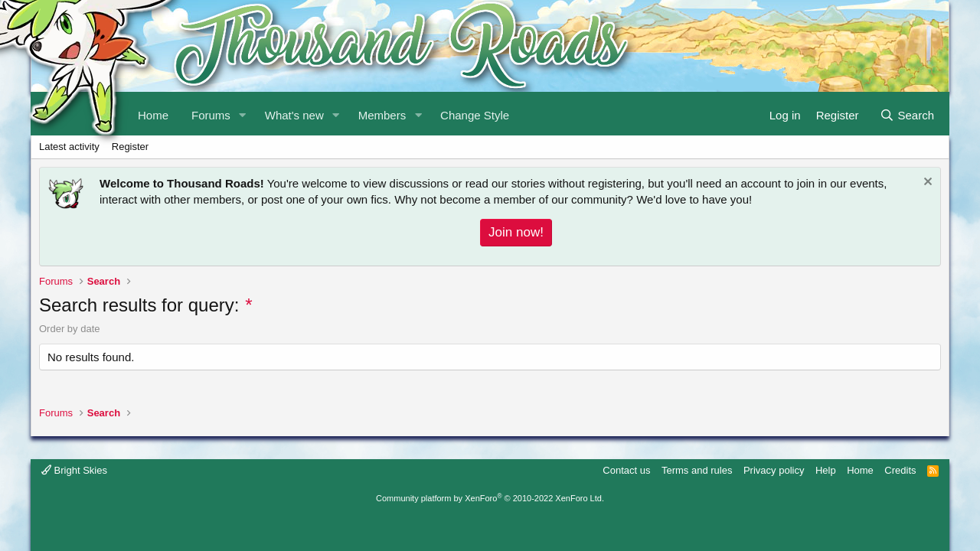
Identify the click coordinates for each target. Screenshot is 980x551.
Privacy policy (774, 470)
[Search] (907, 114)
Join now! (516, 232)
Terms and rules (697, 470)
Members (382, 115)
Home (860, 470)
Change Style (475, 115)
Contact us (626, 470)
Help (826, 470)
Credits (900, 470)
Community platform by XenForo (490, 498)
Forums (211, 115)
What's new (294, 115)
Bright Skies (74, 470)
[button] (243, 114)
